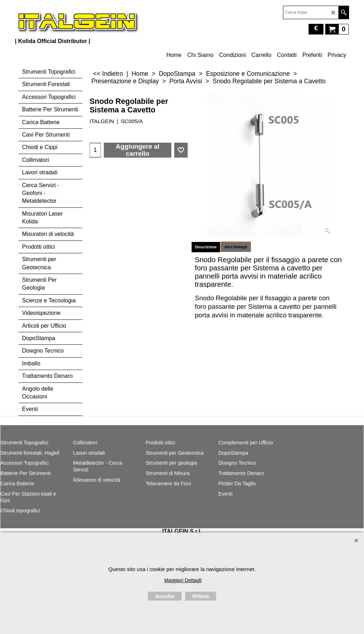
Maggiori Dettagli (183, 580)
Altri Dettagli (236, 247)
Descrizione (206, 247)
